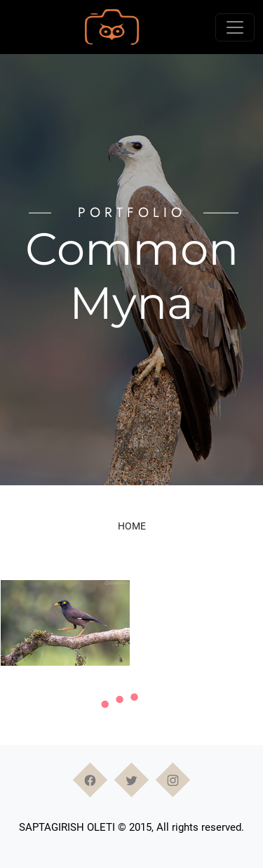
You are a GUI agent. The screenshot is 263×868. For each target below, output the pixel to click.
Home (132, 526)
